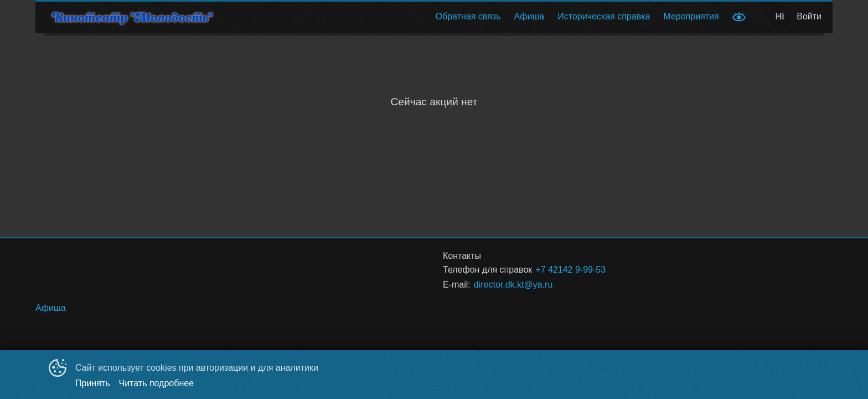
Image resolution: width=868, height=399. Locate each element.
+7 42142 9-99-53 (570, 270)
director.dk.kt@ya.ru (513, 285)
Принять (93, 383)
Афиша (529, 16)
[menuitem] (468, 17)
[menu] (477, 17)
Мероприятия (691, 16)
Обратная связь (468, 16)
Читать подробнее (157, 383)
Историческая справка (604, 16)
